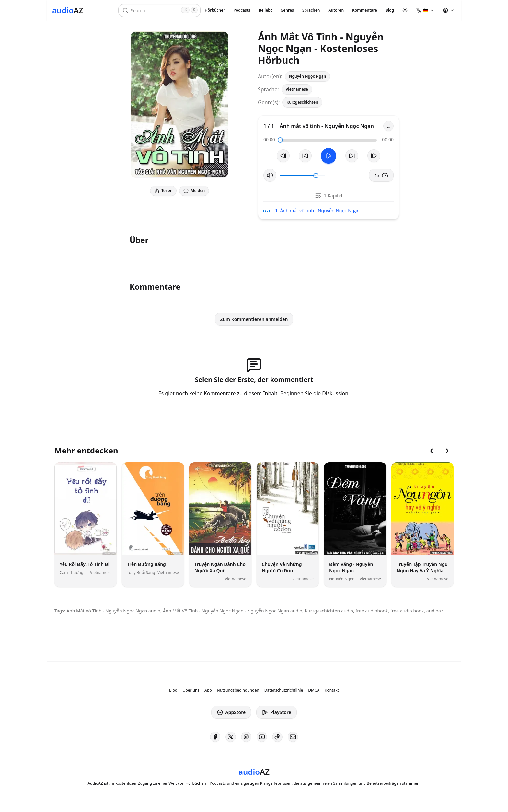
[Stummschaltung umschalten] (270, 175)
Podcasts (242, 10)
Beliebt (266, 10)
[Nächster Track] (374, 156)
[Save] (388, 126)
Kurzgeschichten (302, 102)
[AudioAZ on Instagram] (246, 737)
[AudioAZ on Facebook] (215, 737)
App (208, 690)
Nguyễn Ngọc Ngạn (307, 76)
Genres (287, 10)
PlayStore (276, 712)
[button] (425, 10)
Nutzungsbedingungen (238, 690)
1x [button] (381, 175)
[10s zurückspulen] (305, 156)
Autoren (336, 10)
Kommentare (365, 10)
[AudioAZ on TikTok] (277, 737)
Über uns (191, 690)
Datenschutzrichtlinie (284, 690)
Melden (194, 191)
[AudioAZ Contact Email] (293, 737)
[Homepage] (68, 10)
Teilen (163, 191)
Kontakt (332, 690)
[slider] (280, 140)
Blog (390, 10)
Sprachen (311, 10)
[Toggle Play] (329, 156)
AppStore (231, 712)
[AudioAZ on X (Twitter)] (231, 737)
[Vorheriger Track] (283, 156)
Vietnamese (297, 89)
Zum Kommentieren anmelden (254, 319)
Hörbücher (215, 10)
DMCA (314, 690)
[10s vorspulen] (352, 156)
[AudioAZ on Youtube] (262, 737)
